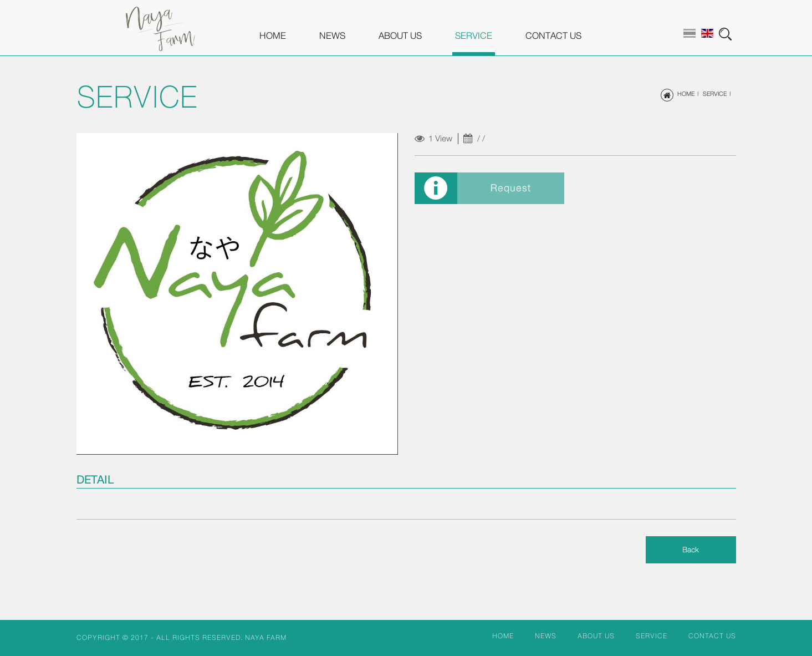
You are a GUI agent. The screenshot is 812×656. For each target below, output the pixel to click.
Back (691, 550)
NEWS (332, 36)
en (707, 33)
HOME (273, 36)
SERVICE (474, 36)
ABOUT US (400, 36)
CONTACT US (553, 36)
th (690, 33)
